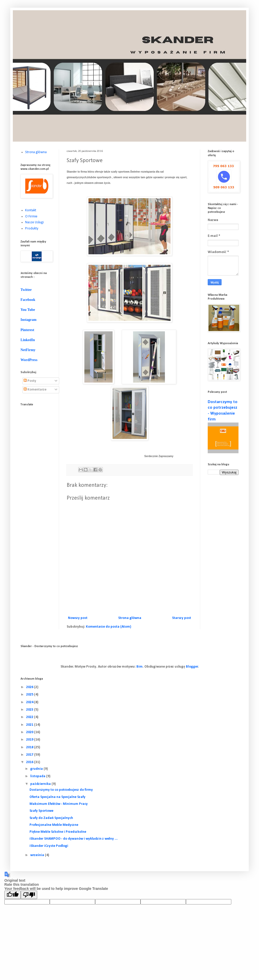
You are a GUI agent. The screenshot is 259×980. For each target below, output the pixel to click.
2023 (30, 710)
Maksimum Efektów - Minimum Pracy (59, 804)
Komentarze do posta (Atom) (109, 627)
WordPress (29, 360)
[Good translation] (13, 895)
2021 (30, 725)
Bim (140, 667)
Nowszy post (78, 618)
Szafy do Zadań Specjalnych (51, 818)
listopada (38, 776)
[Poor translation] (29, 895)
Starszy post (182, 618)
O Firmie (31, 217)
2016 (30, 762)
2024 (30, 702)
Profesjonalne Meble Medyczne (54, 825)
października (41, 784)
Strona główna (130, 618)
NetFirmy (28, 350)
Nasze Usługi (35, 222)
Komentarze (35, 390)
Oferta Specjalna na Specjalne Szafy (57, 797)
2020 (30, 732)
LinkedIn (28, 340)
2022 (30, 717)
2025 (30, 695)
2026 (30, 687)
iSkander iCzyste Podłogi (49, 846)
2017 (30, 755)
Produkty (32, 229)
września (37, 855)
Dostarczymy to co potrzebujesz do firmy (61, 790)
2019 (30, 740)
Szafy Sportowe (41, 811)
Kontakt (31, 210)
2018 (30, 747)
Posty (30, 381)
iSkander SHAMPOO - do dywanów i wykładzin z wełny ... (74, 839)
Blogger (192, 667)
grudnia (37, 769)
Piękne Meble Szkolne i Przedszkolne (58, 832)
